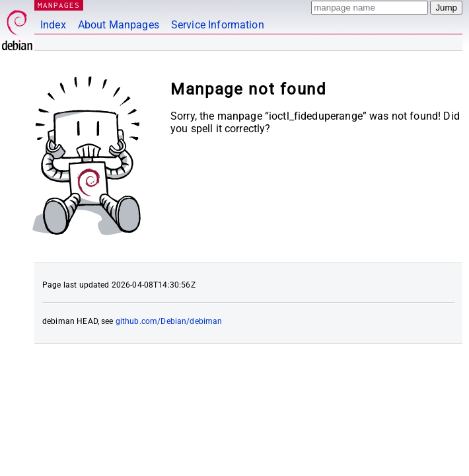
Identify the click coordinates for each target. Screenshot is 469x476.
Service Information (218, 25)
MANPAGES (59, 5)
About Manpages (119, 25)
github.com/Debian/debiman (169, 321)
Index (53, 25)
